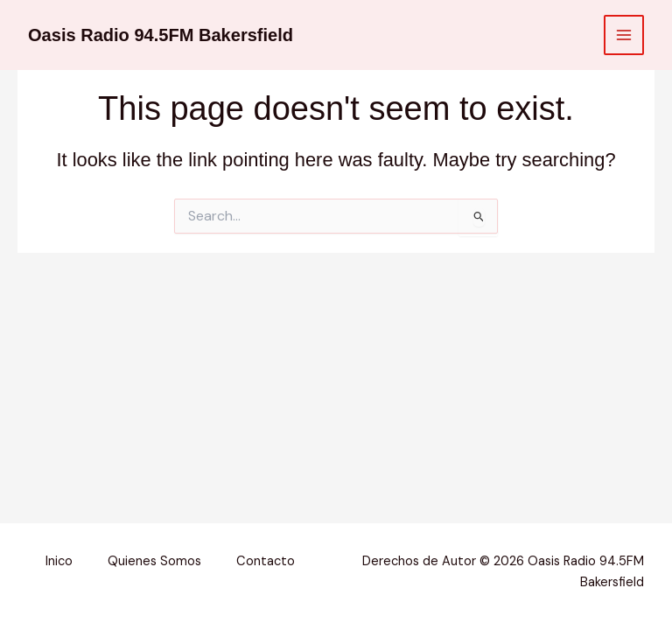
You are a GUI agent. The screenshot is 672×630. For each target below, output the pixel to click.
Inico (59, 561)
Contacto (266, 561)
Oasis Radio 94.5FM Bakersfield (161, 35)
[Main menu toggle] (624, 35)
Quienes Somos (154, 561)
